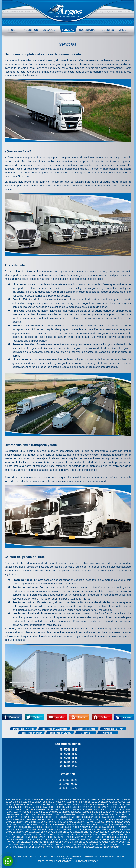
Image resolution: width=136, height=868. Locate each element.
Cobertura (86, 733)
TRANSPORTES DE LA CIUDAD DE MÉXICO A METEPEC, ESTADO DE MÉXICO (77, 847)
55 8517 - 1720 (68, 788)
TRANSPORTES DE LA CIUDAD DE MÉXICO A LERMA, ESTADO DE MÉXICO (37, 842)
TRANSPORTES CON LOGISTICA (55, 800)
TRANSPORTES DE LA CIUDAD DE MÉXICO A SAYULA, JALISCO (70, 807)
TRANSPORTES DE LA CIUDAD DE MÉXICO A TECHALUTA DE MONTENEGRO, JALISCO (53, 804)
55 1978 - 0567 (68, 784)
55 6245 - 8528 (68, 780)
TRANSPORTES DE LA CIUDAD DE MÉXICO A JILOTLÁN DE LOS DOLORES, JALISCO (73, 830)
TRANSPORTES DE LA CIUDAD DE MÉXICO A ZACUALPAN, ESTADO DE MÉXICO (40, 835)
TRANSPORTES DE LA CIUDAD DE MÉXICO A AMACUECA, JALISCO (61, 810)
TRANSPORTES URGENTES (33, 802)
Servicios (108, 733)
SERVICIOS (68, 30)
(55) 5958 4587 (68, 754)
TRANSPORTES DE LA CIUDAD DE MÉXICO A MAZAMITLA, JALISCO (69, 814)
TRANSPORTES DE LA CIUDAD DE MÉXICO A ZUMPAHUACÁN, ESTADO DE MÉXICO (93, 840)
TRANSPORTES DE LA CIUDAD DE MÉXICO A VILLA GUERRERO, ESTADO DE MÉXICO (92, 832)
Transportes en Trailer (31, 733)
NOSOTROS (31, 30)
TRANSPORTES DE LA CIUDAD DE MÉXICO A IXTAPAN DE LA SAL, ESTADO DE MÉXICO (75, 837)
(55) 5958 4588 (68, 758)
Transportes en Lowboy (60, 733)
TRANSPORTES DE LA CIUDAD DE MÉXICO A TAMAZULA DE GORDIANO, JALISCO (72, 820)
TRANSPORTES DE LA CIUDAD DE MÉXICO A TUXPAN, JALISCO (80, 824)
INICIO (12, 30)
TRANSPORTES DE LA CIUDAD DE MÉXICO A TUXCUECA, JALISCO (60, 812)
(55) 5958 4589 (68, 762)
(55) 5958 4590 (68, 766)
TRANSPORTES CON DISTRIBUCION (87, 800)
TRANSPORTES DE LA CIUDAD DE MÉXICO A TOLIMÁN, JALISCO (75, 822)
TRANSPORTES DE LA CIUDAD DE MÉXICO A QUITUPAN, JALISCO (70, 817)
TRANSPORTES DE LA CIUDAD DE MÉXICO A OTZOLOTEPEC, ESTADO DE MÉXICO (54, 845)
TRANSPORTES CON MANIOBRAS (63, 802)
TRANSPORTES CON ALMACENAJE (23, 800)
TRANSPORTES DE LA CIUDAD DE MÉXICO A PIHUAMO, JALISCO (70, 827)
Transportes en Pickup (23, 729)
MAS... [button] (124, 30)
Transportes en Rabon (85, 729)
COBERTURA (88, 30)
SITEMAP (116, 847)
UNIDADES (50, 30)
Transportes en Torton (113, 729)
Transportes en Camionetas (54, 729)
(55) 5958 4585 (68, 750)
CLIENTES (108, 30)
